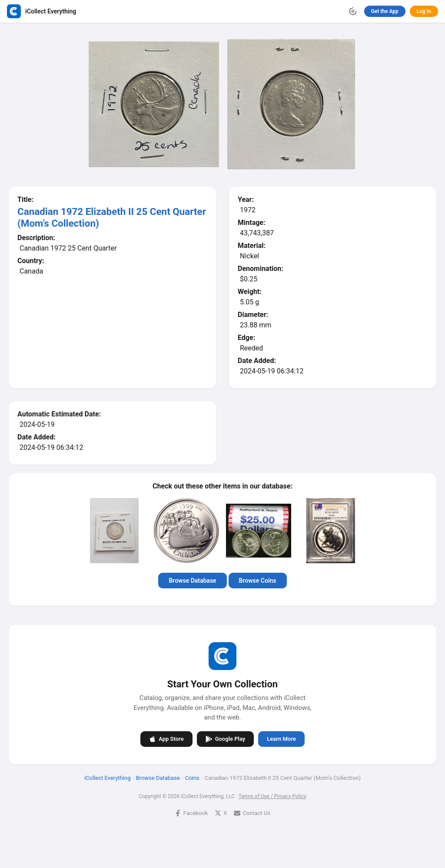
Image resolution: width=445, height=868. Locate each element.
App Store (166, 739)
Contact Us (252, 813)
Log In (424, 11)
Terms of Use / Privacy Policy (272, 796)
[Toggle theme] (353, 11)
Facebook (191, 813)
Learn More (281, 739)
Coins (192, 778)
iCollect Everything (108, 778)
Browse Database (192, 581)
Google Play (226, 739)
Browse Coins (258, 581)
